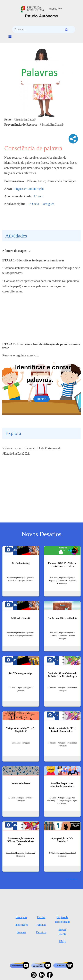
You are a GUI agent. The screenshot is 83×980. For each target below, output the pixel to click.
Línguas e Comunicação (29, 189)
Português (48, 204)
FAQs (62, 941)
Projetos (21, 932)
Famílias (41, 925)
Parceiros (41, 932)
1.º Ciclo (34, 204)
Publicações (21, 925)
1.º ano (38, 196)
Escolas (41, 917)
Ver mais (71, 879)
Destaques (21, 917)
